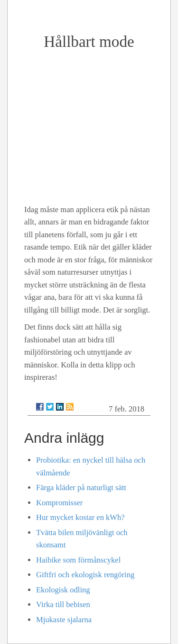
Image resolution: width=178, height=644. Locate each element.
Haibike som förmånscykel (78, 560)
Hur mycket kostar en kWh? (80, 517)
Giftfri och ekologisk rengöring (85, 575)
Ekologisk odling (63, 590)
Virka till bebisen (63, 604)
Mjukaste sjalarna (64, 620)
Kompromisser (59, 503)
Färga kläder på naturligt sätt (81, 487)
